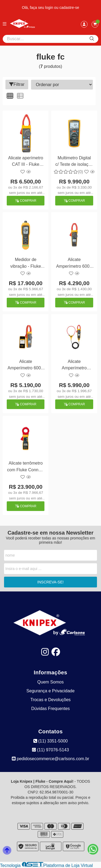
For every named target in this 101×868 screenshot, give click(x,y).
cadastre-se (69, 8)
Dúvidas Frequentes (50, 709)
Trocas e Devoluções (51, 700)
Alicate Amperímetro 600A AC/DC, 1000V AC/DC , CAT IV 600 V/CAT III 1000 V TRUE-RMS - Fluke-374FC (74, 264)
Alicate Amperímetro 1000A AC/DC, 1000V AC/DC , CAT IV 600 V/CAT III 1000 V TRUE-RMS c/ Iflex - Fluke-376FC (74, 365)
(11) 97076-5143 (50, 750)
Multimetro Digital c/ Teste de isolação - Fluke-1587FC (74, 162)
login (50, 8)
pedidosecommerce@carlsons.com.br (50, 759)
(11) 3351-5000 (51, 741)
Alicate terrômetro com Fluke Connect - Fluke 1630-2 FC (26, 467)
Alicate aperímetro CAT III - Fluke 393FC (26, 162)
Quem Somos (51, 682)
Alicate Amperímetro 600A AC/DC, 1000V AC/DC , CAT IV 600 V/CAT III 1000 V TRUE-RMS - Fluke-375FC (26, 365)
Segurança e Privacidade (50, 691)
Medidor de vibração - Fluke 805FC (26, 264)
